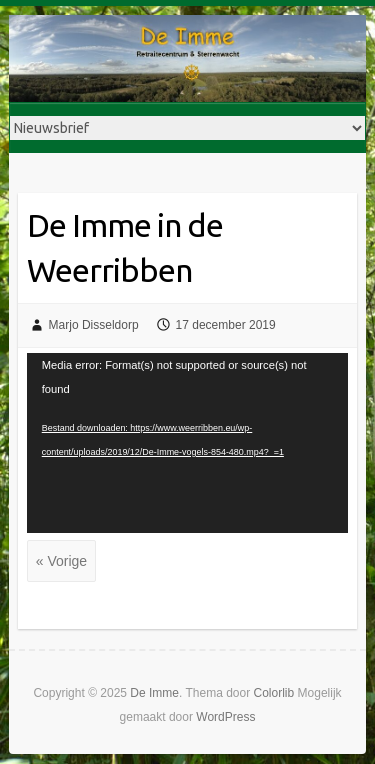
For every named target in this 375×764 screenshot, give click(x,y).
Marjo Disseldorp (94, 325)
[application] (188, 443)
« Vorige (61, 561)
